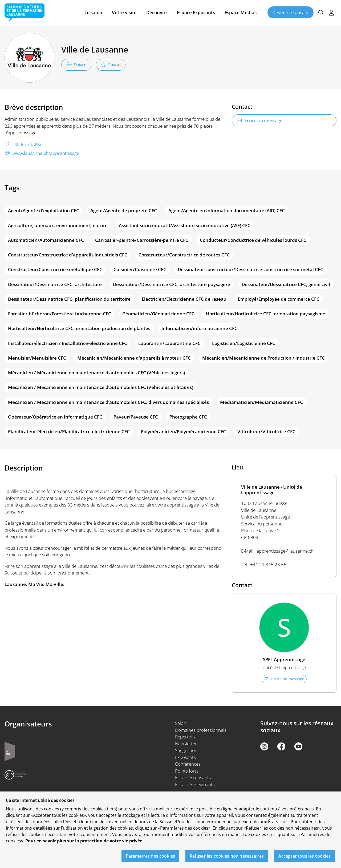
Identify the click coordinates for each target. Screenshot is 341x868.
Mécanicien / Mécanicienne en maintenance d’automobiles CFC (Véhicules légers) (96, 373)
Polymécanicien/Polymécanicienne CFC (183, 431)
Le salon (93, 13)
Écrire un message (260, 120)
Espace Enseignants (195, 784)
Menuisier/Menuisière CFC (37, 358)
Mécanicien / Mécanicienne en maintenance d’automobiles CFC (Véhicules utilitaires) (101, 387)
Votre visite (124, 13)
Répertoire (186, 737)
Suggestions (187, 750)
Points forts (187, 771)
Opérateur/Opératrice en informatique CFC (55, 417)
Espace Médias (241, 13)
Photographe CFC (188, 417)
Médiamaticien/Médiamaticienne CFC (261, 402)
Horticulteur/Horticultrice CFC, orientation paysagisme (266, 314)
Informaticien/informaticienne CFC (199, 328)
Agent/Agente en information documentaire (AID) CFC (227, 210)
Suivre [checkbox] (76, 65)
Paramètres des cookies (151, 860)
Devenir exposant (291, 13)
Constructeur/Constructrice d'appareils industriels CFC (68, 255)
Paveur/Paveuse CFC (136, 417)
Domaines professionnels (201, 730)
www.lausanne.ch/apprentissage (42, 153)
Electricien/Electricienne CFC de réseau (184, 299)
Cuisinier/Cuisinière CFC (140, 269)
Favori (111, 65)
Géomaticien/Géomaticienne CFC (158, 314)
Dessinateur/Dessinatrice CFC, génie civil (286, 284)
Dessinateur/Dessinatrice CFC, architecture (55, 284)
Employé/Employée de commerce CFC (279, 299)
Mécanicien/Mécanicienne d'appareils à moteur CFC (134, 358)
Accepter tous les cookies (305, 860)
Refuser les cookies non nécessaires (227, 860)
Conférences (188, 764)
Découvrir (157, 13)
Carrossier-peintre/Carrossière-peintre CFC (142, 240)
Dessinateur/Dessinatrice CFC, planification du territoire (69, 299)
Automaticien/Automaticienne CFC (46, 240)
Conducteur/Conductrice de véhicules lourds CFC (253, 240)
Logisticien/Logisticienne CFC (244, 343)
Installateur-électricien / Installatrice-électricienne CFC (68, 343)
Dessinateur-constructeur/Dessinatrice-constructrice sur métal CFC (250, 269)
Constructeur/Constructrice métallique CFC (55, 269)
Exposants (185, 757)
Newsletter (186, 744)
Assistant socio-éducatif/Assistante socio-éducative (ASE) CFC (185, 225)
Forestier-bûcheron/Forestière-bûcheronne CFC (60, 314)
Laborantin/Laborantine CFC (169, 343)
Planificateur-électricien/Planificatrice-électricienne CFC (69, 431)
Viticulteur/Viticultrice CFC (266, 431)
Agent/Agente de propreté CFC (124, 210)
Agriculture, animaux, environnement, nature (58, 225)
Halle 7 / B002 (23, 144)
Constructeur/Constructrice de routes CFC (184, 255)
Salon (181, 723)
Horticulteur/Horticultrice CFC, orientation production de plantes (79, 328)
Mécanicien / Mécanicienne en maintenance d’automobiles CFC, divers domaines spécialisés (108, 402)
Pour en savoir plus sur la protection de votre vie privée (84, 845)
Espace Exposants (196, 13)
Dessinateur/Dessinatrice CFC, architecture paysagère (172, 284)
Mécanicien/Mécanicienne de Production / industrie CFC (263, 358)
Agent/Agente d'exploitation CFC (44, 210)
